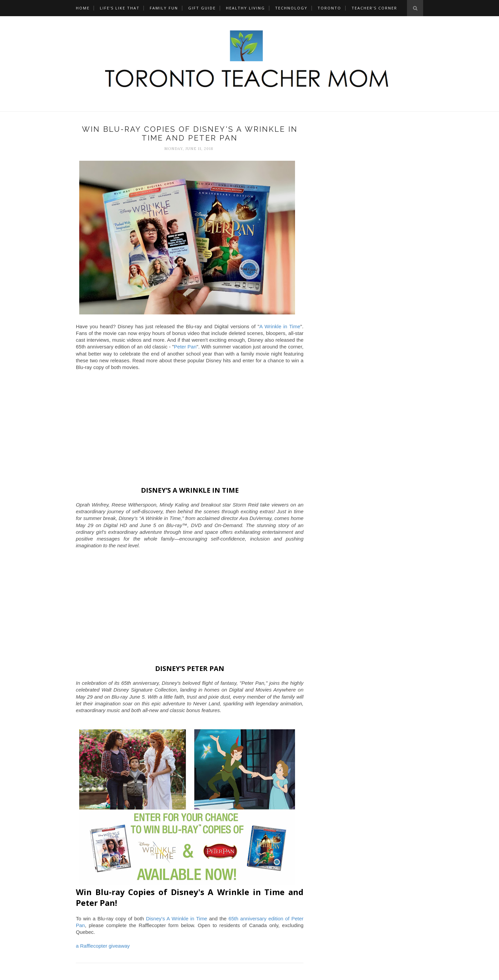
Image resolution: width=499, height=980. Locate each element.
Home (83, 8)
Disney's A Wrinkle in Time (177, 918)
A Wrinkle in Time (280, 326)
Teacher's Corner (374, 8)
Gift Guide (202, 8)
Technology (291, 8)
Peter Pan (185, 347)
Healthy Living (245, 8)
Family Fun (164, 8)
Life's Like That (120, 8)
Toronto (329, 8)
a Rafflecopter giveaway (103, 946)
